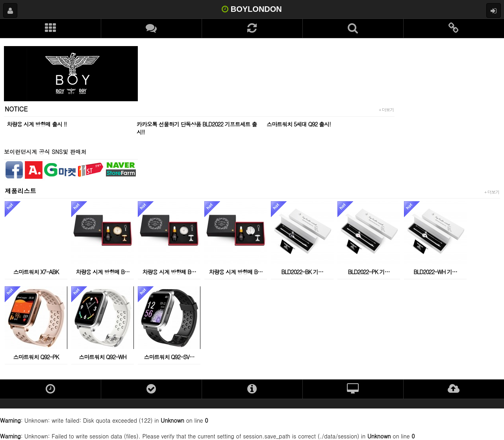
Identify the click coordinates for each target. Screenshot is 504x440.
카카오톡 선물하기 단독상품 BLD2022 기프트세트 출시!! (197, 128)
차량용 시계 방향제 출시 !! (37, 124)
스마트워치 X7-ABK (36, 272)
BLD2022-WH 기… (435, 272)
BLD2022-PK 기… (369, 272)
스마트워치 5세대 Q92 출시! (299, 124)
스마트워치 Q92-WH (102, 357)
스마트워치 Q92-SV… (169, 357)
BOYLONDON (252, 9)
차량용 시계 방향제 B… (103, 272)
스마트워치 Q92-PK (36, 357)
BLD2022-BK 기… (302, 272)
